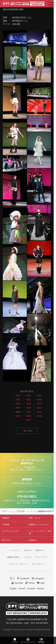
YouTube (17, 583)
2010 (18, 416)
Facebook (23, 578)
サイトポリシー (38, 564)
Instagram (38, 578)
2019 (18, 404)
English (13, 588)
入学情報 (6, 525)
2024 (29, 396)
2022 (18, 400)
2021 (29, 400)
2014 (39, 408)
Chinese (31, 588)
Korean (41, 588)
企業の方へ (40, 550)
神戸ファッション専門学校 (13, 511)
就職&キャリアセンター (39, 525)
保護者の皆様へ (14, 557)
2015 (29, 408)
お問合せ (33, 540)
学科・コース (35, 518)
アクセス (28, 557)
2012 (29, 412)
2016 (18, 408)
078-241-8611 (27, 496)
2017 (39, 404)
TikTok (30, 583)
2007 (29, 420)
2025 (18, 396)
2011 (39, 412)
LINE (40, 583)
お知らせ (28, 550)
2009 (29, 416)
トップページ (15, 550)
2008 (39, 416)
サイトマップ (41, 557)
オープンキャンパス (10, 531)
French (22, 588)
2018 (29, 404)
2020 (39, 400)
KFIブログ (6, 540)
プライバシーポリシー (18, 564)
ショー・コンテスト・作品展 (32, 511)
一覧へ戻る (27, 431)
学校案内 (6, 518)
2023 (39, 396)
